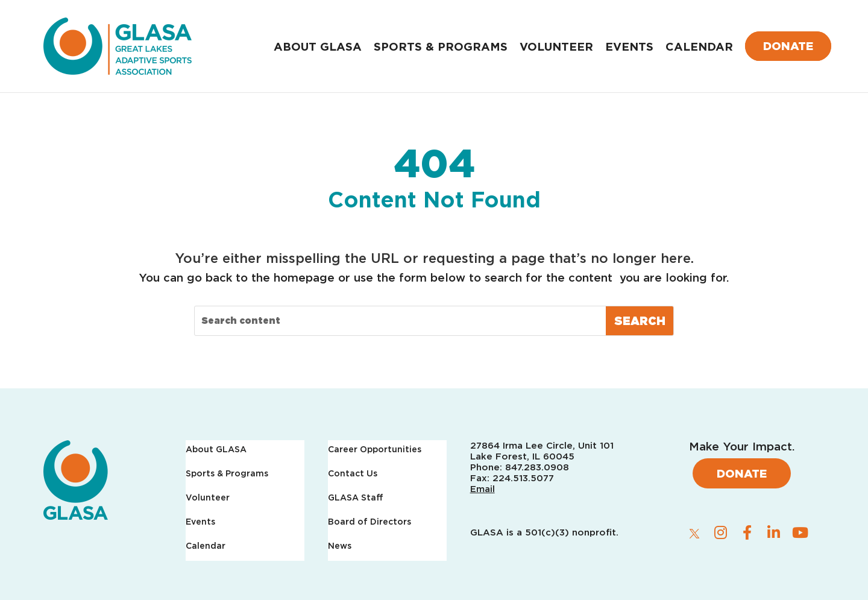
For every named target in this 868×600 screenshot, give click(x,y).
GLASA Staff (356, 498)
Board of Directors (370, 522)
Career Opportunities (375, 450)
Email (483, 489)
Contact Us (353, 474)
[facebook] (747, 532)
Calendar (699, 46)
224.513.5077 (523, 478)
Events (629, 46)
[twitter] (694, 533)
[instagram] (721, 532)
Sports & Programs (441, 46)
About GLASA (318, 46)
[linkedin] (774, 532)
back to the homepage (270, 277)
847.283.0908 (537, 467)
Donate (788, 46)
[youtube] (800, 532)
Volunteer (556, 46)
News (340, 546)
